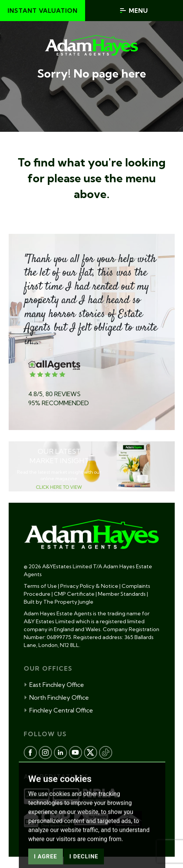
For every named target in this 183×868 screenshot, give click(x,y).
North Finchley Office (56, 697)
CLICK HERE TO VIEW (59, 487)
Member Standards (122, 594)
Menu (134, 11)
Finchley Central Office (58, 710)
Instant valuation (43, 11)
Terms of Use (40, 586)
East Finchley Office (54, 685)
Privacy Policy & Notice (89, 586)
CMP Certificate (74, 594)
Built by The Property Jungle (59, 602)
